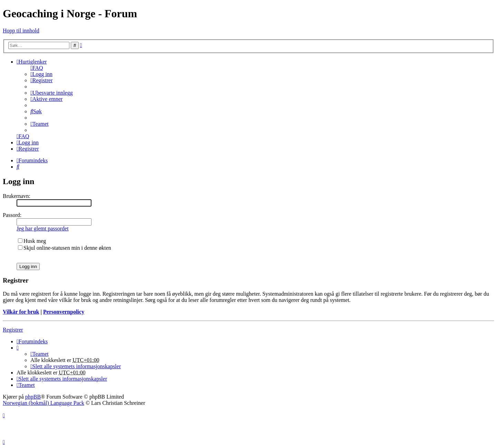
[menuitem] (37, 68)
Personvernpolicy (64, 312)
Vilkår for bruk (21, 312)
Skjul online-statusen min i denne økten (65, 248)
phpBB (33, 397)
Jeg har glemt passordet (43, 228)
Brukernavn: (17, 196)
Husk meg (32, 241)
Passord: (12, 215)
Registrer (13, 330)
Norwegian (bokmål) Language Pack (43, 403)
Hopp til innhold (21, 31)
